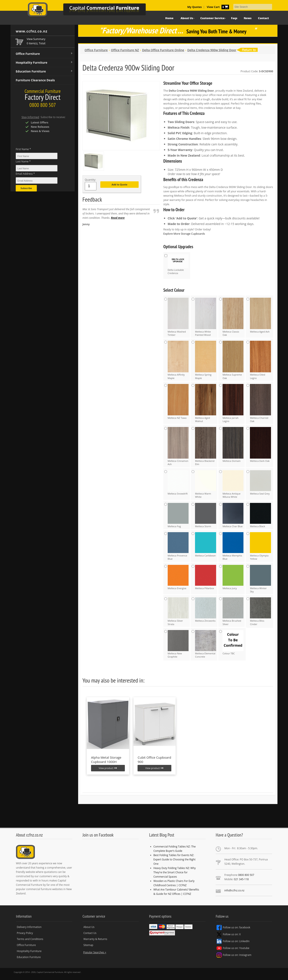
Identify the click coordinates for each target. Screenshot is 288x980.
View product (108, 768)
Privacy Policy (25, 933)
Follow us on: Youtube (233, 948)
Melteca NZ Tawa (178, 402)
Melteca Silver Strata (178, 611)
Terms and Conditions (30, 939)
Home (169, 18)
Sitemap (88, 945)
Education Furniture (44, 71)
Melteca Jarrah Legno (233, 403)
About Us (187, 18)
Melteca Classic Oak (233, 317)
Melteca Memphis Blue (233, 546)
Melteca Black (260, 515)
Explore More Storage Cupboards (184, 234)
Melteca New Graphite (178, 644)
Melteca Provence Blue (178, 546)
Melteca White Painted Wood (206, 317)
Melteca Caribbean (206, 545)
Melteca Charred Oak (260, 403)
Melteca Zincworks (206, 610)
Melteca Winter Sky (260, 579)
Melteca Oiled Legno (260, 360)
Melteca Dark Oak (260, 445)
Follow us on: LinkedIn (233, 941)
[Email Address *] (37, 180)
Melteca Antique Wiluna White (233, 484)
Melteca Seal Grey (260, 483)
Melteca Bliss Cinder (260, 611)
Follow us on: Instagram (234, 955)
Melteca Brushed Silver (233, 611)
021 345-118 (241, 879)
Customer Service (213, 18)
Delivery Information (29, 927)
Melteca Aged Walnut (206, 403)
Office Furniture (44, 54)
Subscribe (26, 188)
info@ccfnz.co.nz (234, 890)
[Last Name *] (37, 168)
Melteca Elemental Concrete (206, 644)
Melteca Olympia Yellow (260, 546)
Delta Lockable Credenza (178, 264)
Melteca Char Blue (233, 515)
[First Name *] (37, 156)
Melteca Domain (233, 445)
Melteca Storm (206, 515)
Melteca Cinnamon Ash (178, 446)
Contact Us (90, 933)
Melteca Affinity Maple (178, 360)
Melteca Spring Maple (206, 360)
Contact (263, 18)
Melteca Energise (178, 577)
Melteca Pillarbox (206, 577)
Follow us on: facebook (233, 928)
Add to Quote (120, 184)
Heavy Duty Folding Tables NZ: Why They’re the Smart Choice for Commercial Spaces (175, 872)
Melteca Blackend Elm (206, 446)
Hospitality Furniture (44, 63)
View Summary (36, 39)
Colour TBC (233, 643)
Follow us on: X (229, 934)
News (248, 18)
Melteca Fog (178, 515)
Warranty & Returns (95, 939)
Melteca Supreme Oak (233, 360)
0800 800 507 (246, 875)
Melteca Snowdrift (178, 483)
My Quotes (194, 7)
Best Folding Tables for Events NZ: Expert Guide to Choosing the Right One (174, 859)
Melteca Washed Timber (178, 317)
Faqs (234, 18)
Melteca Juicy (233, 577)
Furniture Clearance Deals (35, 80)
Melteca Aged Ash (260, 315)
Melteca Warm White (206, 484)
